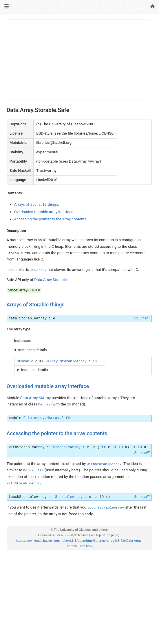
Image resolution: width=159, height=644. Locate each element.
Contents (14, 193)
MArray (52, 361)
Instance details (34, 370)
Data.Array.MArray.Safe (47, 418)
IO (95, 361)
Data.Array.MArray (35, 398)
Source (140, 319)
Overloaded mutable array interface (44, 212)
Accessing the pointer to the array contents (50, 219)
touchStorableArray (28, 497)
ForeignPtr (33, 470)
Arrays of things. (37, 204)
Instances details (33, 350)
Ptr (103, 447)
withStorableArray (27, 447)
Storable (25, 361)
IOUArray (38, 270)
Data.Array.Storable (50, 280)
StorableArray (33, 319)
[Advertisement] (79, 60)
